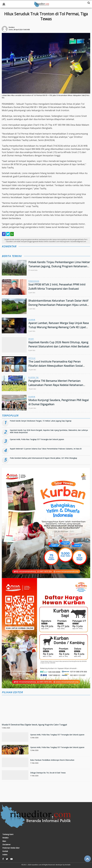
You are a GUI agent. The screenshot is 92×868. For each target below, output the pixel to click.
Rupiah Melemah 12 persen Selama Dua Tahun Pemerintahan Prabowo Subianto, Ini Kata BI (46, 449)
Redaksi (5, 838)
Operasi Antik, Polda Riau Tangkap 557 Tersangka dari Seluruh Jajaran (37, 439)
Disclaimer (6, 845)
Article (32, 358)
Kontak (5, 851)
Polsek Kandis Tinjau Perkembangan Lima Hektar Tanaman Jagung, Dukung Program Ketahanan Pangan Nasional (59, 266)
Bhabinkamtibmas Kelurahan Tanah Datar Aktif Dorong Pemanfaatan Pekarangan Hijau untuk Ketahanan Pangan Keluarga (58, 305)
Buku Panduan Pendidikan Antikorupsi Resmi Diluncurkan (52, 760)
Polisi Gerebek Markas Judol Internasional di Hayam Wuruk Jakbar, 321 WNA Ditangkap (43, 458)
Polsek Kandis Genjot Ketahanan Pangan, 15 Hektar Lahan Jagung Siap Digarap (41, 421)
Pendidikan (34, 281)
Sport (31, 339)
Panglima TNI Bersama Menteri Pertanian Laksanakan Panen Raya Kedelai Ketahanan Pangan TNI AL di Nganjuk (56, 385)
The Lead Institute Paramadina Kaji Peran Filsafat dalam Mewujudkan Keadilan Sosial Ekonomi (56, 366)
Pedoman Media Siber (11, 848)
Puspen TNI (34, 377)
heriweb (68, 865)
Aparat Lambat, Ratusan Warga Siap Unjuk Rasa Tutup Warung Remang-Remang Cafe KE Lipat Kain (59, 327)
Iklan (4, 841)
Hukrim (32, 320)
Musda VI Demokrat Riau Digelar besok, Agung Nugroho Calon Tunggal (34, 725)
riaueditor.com (36, 865)
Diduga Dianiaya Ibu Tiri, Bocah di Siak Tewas (48, 773)
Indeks (5, 855)
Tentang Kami (8, 834)
